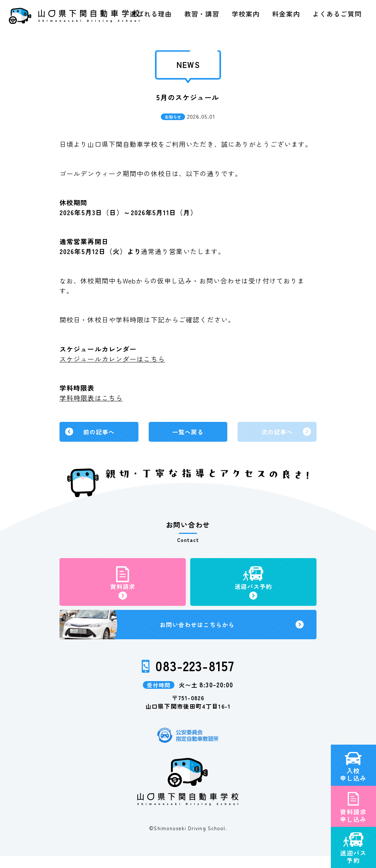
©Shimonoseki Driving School (187, 840)
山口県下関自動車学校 (74, 16)
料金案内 (286, 14)
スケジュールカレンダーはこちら (112, 359)
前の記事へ (99, 433)
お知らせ (173, 117)
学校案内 (246, 14)
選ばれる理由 (151, 14)
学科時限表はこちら (91, 398)
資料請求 (123, 592)
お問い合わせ (198, 634)
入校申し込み (353, 733)
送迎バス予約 (353, 815)
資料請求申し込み (353, 774)
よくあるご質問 (337, 14)
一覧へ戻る (188, 433)
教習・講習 (202, 14)
